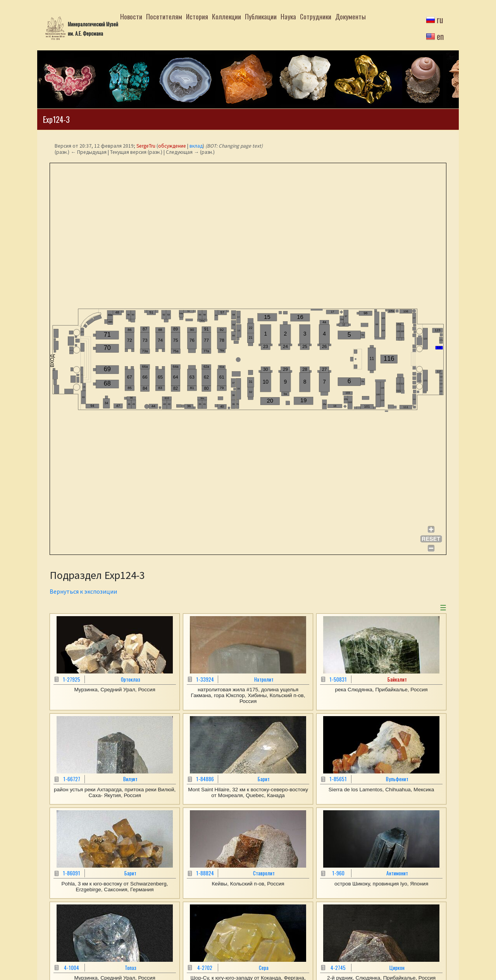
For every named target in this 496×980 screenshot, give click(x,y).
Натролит (264, 679)
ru (440, 19)
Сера (264, 968)
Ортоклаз (131, 679)
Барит (264, 779)
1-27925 (71, 679)
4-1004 (71, 968)
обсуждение (172, 146)
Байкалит (397, 679)
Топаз (131, 968)
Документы (350, 16)
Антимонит (397, 873)
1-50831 (338, 679)
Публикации (261, 16)
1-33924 (205, 679)
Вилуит (130, 779)
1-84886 (205, 779)
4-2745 (338, 968)
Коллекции (226, 16)
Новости (131, 16)
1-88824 (205, 873)
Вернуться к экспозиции (83, 591)
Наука (288, 16)
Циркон (397, 968)
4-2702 (205, 968)
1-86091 (71, 873)
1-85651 (338, 779)
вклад (196, 146)
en (440, 36)
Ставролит (264, 873)
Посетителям (164, 16)
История (197, 16)
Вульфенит (397, 779)
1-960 (338, 873)
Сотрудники (316, 16)
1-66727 (72, 779)
